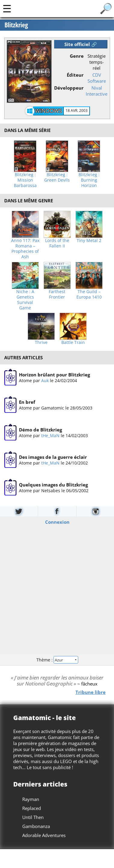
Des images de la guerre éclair (53, 457)
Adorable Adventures (44, 835)
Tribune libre (91, 692)
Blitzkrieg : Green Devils (57, 177)
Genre (77, 56)
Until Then (33, 817)
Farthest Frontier (57, 294)
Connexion (57, 522)
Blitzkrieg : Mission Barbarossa (25, 180)
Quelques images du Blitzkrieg (53, 484)
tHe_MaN (50, 436)
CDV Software (97, 78)
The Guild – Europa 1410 (89, 294)
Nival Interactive (97, 91)
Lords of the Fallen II (57, 243)
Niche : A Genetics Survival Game (25, 300)
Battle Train (73, 342)
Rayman (31, 799)
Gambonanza (36, 826)
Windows (48, 111)
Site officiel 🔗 (81, 44)
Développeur (69, 88)
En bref (27, 402)
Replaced (32, 808)
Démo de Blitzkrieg (40, 430)
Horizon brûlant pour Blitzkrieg (54, 375)
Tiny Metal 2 (89, 241)
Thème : (57, 659)
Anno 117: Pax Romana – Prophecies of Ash (25, 249)
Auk (45, 380)
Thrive (41, 342)
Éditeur (75, 75)
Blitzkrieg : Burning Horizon (89, 180)
